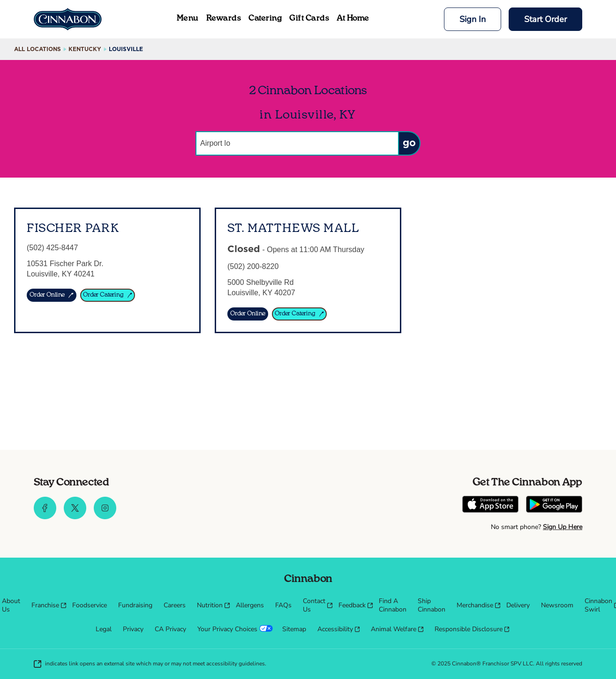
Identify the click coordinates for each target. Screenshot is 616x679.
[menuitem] (11, 605)
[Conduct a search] (297, 143)
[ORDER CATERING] (108, 295)
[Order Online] (248, 314)
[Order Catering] (300, 314)
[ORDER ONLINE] (52, 295)
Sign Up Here (563, 527)
